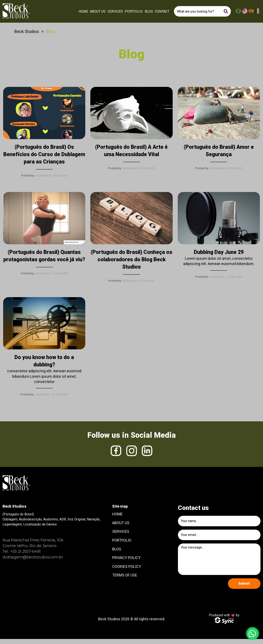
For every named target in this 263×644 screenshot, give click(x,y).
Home (83, 11)
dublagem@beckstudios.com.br (33, 557)
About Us (98, 11)
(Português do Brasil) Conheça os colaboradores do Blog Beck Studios (131, 259)
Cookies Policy (127, 566)
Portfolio (134, 11)
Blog (149, 11)
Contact (162, 11)
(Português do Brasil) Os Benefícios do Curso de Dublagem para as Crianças (44, 154)
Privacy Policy (126, 558)
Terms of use (125, 575)
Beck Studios (27, 31)
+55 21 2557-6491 (25, 551)
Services (115, 11)
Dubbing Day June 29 (219, 252)
